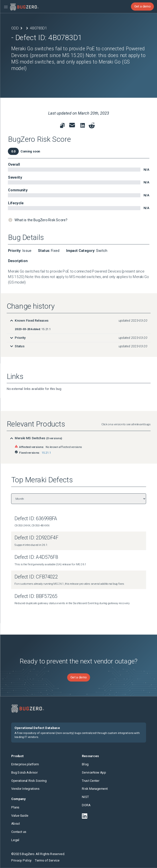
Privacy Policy (21, 860)
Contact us (19, 832)
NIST (85, 797)
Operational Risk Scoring (29, 781)
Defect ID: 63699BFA (36, 519)
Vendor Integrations (25, 789)
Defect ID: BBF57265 (36, 596)
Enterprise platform (25, 764)
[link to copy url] (62, 126)
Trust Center (91, 781)
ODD (15, 28)
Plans (15, 807)
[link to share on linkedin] (83, 126)
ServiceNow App (94, 772)
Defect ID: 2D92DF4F (36, 538)
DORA (86, 805)
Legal (15, 840)
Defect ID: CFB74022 (36, 577)
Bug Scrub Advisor (24, 772)
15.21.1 (46, 453)
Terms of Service (47, 860)
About (15, 824)
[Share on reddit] (92, 126)
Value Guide (20, 815)
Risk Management (95, 789)
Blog (85, 764)
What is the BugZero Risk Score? (41, 220)
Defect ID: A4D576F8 (36, 557)
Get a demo (142, 6)
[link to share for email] (72, 125)
